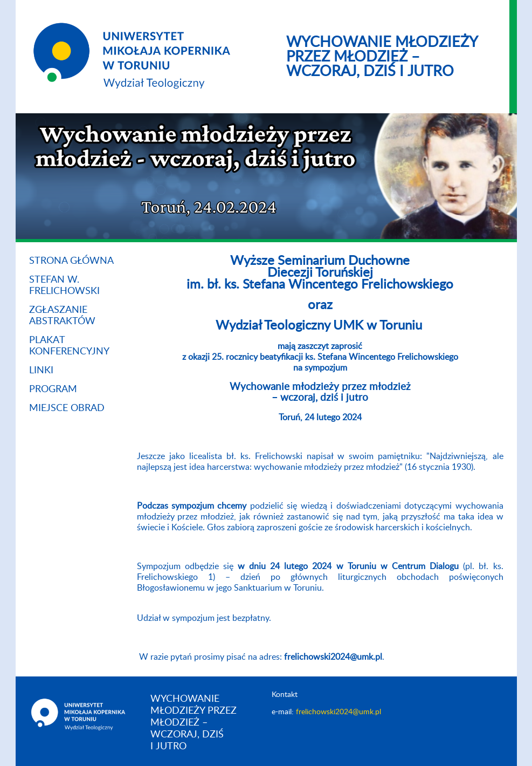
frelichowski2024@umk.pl (338, 712)
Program (53, 389)
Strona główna (71, 261)
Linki (41, 371)
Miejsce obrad (67, 408)
